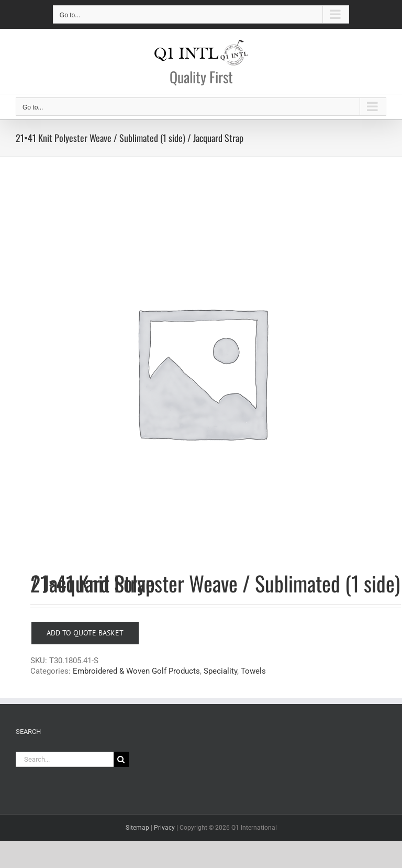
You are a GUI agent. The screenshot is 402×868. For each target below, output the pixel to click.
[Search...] (65, 759)
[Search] (121, 759)
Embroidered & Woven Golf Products (136, 671)
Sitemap (137, 828)
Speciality (220, 671)
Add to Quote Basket (85, 633)
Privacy (164, 828)
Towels (253, 671)
